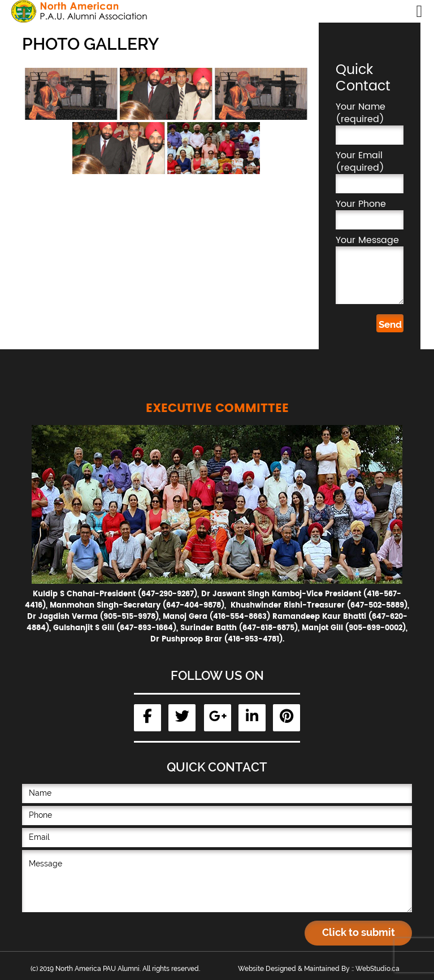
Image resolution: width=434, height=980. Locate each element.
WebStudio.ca (377, 969)
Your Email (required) (370, 171)
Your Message (370, 269)
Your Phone (370, 214)
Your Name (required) (370, 123)
